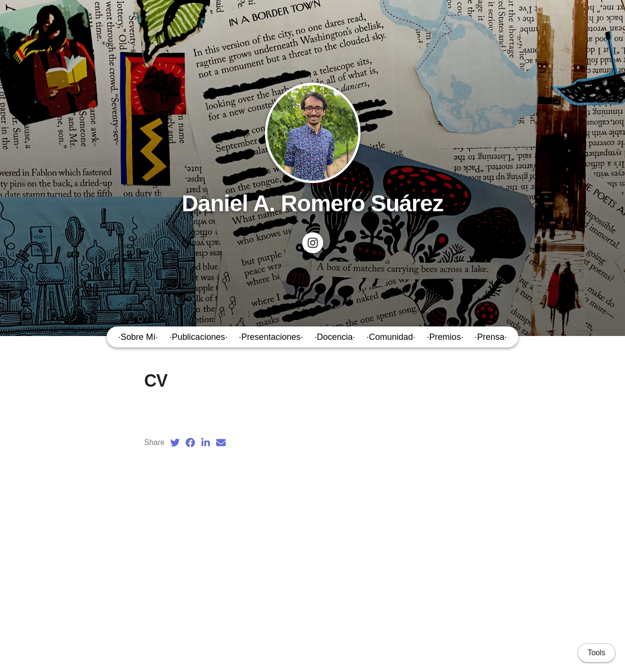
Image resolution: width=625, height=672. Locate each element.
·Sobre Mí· (138, 337)
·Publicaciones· (198, 337)
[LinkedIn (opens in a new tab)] (206, 443)
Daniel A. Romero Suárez (312, 203)
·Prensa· (491, 337)
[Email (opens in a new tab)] (221, 443)
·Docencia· (335, 337)
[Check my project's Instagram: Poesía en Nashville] (313, 243)
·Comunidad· (391, 337)
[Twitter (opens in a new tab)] (175, 443)
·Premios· (445, 337)
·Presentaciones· (271, 337)
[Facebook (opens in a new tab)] (190, 443)
